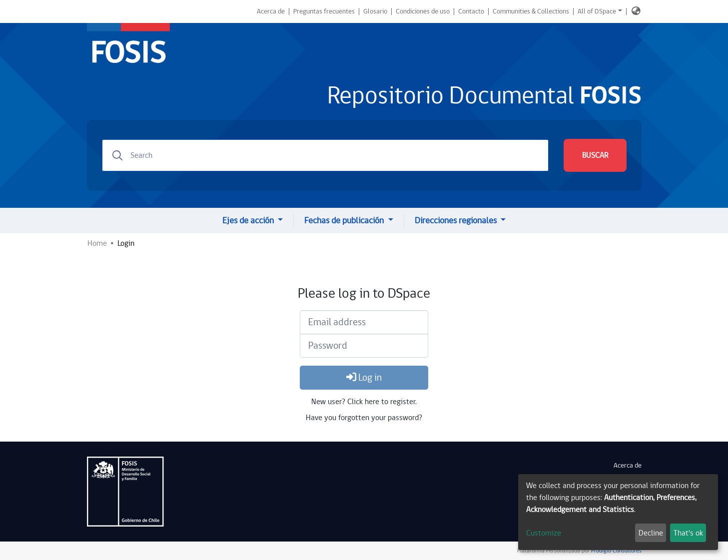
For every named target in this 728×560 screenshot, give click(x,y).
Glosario (375, 11)
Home (97, 243)
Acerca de (271, 11)
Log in (364, 378)
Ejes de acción (249, 221)
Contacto (471, 11)
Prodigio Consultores (616, 551)
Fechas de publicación (345, 221)
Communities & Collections (531, 11)
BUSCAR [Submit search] (595, 155)
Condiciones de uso (423, 11)
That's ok (688, 533)
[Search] (325, 155)
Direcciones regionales (457, 221)
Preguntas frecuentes (324, 11)
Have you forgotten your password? (364, 418)
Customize (544, 533)
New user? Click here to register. (364, 402)
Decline (651, 533)
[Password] (364, 346)
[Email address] (364, 322)
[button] (636, 11)
